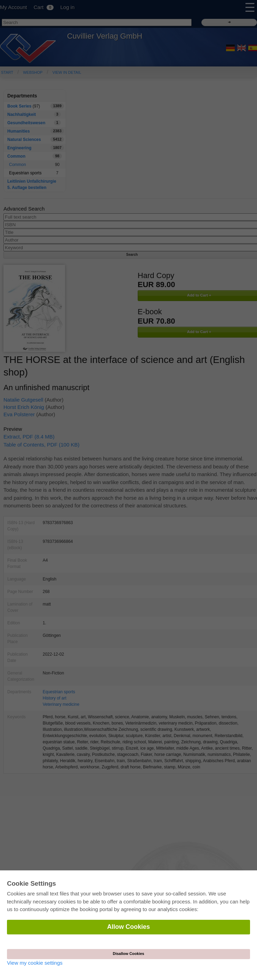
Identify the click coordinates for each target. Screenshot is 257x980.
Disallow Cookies (128, 954)
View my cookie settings (35, 963)
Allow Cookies (128, 927)
